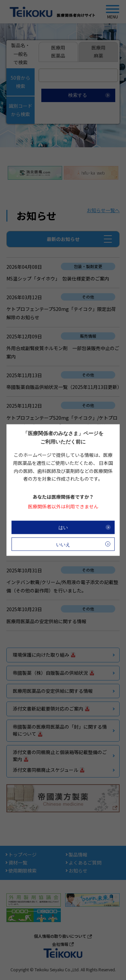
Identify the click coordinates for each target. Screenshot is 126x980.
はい (63, 527)
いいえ (63, 544)
